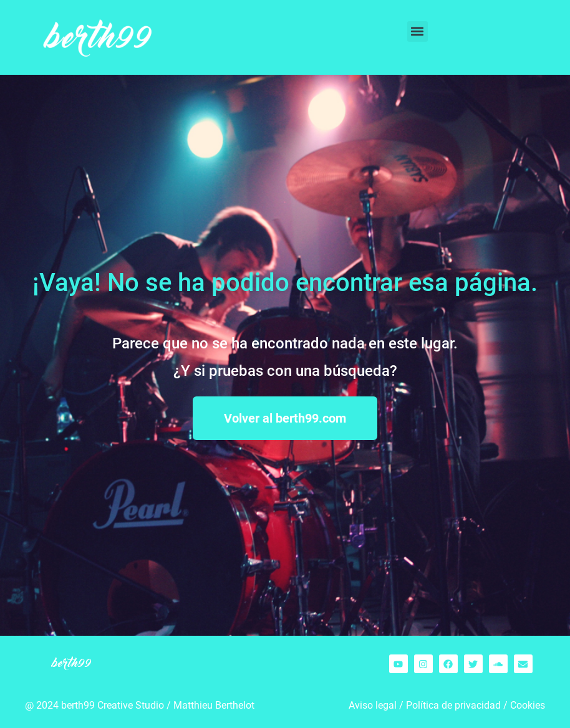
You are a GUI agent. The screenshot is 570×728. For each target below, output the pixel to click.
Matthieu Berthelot (214, 705)
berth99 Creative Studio (113, 705)
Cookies (528, 705)
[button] (418, 31)
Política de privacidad (453, 705)
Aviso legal (373, 705)
